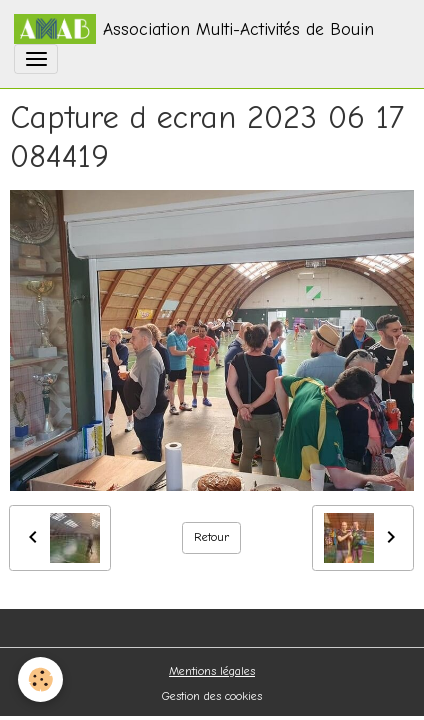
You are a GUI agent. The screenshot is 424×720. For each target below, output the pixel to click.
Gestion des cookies (212, 696)
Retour (212, 537)
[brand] (194, 29)
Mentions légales (212, 671)
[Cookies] (40, 679)
